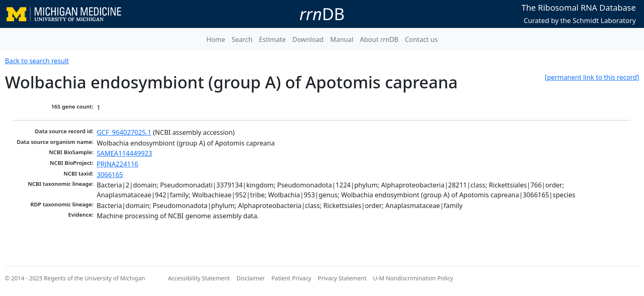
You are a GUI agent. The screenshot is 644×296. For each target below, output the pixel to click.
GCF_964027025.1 (124, 132)
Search (242, 39)
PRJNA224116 (117, 164)
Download (308, 39)
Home (216, 39)
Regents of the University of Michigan (94, 278)
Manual (342, 39)
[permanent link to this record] (592, 77)
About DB (379, 39)
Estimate (273, 39)
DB (322, 14)
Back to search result (37, 61)
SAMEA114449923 (124, 153)
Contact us (421, 39)
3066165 (110, 175)
